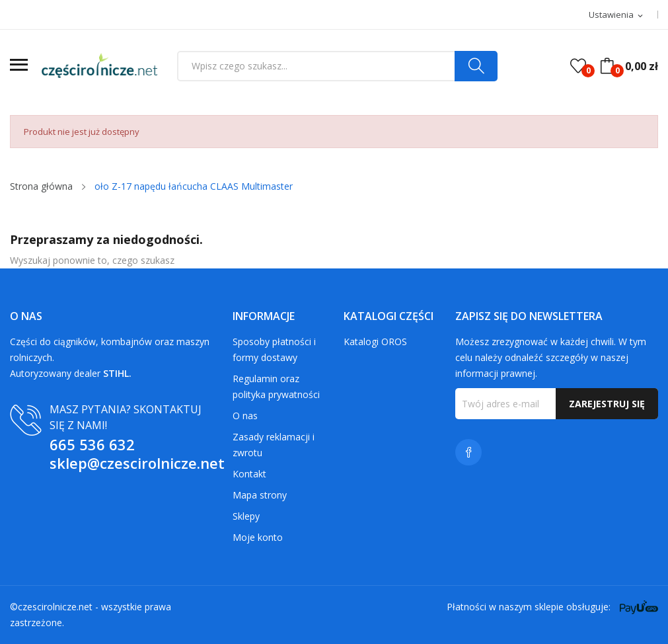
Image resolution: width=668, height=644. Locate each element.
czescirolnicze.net (55, 607)
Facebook (468, 452)
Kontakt (249, 474)
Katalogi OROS (375, 342)
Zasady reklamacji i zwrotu (274, 445)
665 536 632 (92, 444)
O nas (245, 416)
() (578, 66)
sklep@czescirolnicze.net (137, 463)
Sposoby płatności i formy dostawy (274, 349)
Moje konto (258, 537)
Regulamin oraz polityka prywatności (276, 386)
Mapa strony (260, 495)
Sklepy (246, 516)
